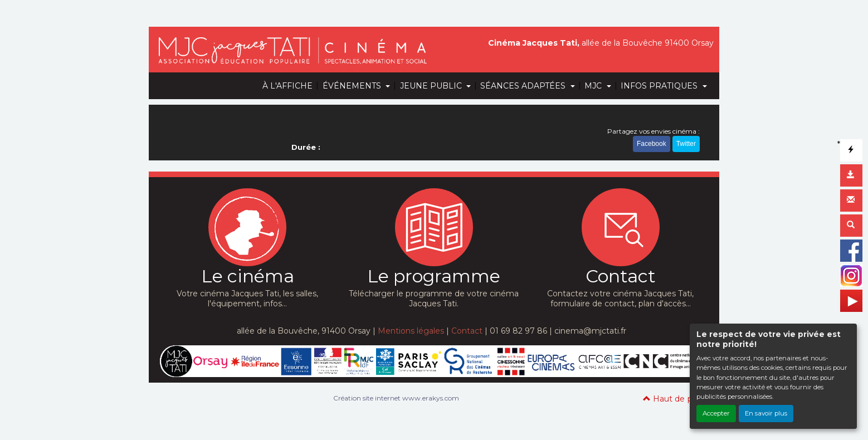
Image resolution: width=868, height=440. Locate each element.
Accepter (716, 413)
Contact (467, 331)
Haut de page (676, 399)
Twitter (686, 144)
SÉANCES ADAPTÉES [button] (524, 86)
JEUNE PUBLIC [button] (432, 86)
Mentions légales (411, 331)
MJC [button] (594, 86)
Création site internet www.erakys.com (396, 398)
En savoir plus (766, 413)
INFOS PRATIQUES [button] (660, 86)
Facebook (652, 144)
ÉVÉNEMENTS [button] (353, 86)
